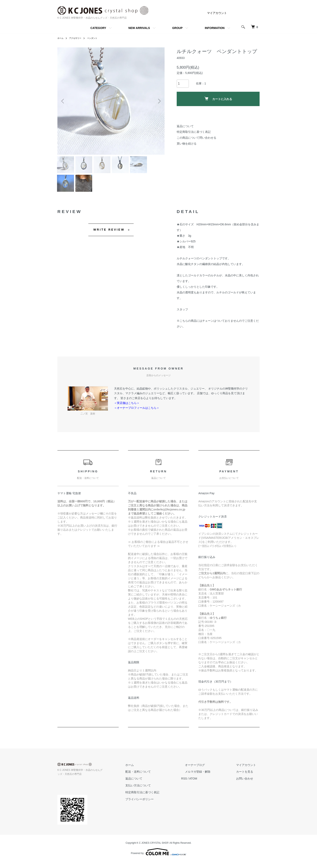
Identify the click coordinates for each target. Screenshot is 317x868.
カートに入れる (218, 99)
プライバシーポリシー (158, 806)
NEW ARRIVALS (139, 28)
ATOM (208, 785)
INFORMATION (215, 28)
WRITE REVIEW (109, 236)
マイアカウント (217, 13)
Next (158, 101)
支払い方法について (157, 792)
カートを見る (248, 778)
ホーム (61, 38)
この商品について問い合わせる (197, 138)
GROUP (177, 28)
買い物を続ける (187, 144)
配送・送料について (157, 778)
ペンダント (97, 38)
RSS (199, 785)
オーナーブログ (206, 771)
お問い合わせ (248, 785)
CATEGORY (98, 28)
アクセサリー (78, 38)
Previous (63, 101)
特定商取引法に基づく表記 (194, 132)
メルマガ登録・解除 (209, 778)
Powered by (158, 858)
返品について (185, 126)
